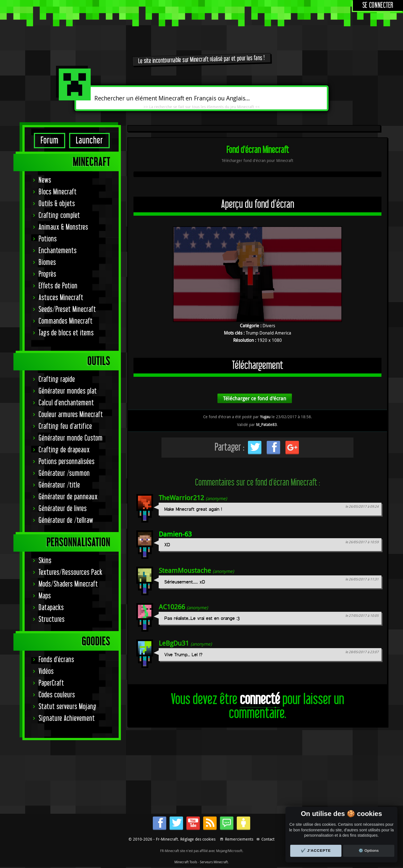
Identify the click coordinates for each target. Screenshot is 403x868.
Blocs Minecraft (58, 192)
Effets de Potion (58, 286)
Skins (45, 561)
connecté (260, 699)
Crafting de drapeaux (64, 450)
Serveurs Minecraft (214, 862)
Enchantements (58, 251)
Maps (45, 596)
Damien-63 (175, 534)
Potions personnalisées (67, 462)
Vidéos (46, 671)
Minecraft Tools (186, 862)
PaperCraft (51, 683)
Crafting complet (59, 216)
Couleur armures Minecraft (71, 415)
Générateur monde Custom (71, 438)
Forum (50, 141)
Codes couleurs (57, 695)
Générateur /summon (64, 473)
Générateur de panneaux (68, 497)
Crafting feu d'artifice (65, 426)
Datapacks (51, 608)
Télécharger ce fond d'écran (255, 398)
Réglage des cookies (198, 839)
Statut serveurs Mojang (68, 707)
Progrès (47, 274)
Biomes (47, 263)
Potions (48, 239)
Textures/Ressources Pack (71, 572)
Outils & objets (57, 204)
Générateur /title (59, 485)
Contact (268, 839)
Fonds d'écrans (56, 660)
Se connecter (378, 5)
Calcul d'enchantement (66, 403)
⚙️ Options (369, 851)
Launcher (89, 141)
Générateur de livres (63, 509)
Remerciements (239, 839)
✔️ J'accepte (316, 851)
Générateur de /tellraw (66, 520)
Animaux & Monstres (63, 227)
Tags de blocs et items (66, 333)
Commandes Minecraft (66, 321)
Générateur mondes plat (68, 391)
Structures (52, 619)
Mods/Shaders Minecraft (68, 584)
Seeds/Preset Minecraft (67, 310)
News (45, 180)
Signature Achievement (67, 718)
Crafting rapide (57, 379)
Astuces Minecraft (61, 298)
